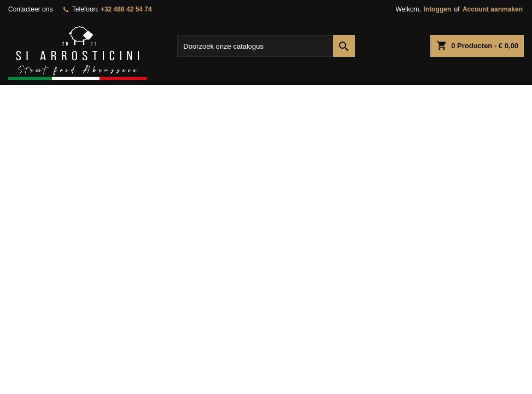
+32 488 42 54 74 (126, 9)
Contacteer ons (30, 9)
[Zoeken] (266, 46)
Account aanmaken (493, 9)
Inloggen (437, 9)
